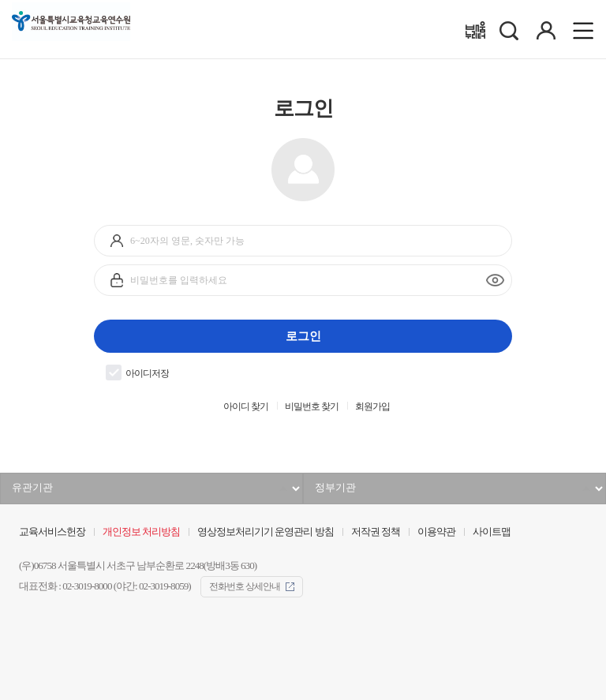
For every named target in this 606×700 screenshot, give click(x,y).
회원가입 (372, 407)
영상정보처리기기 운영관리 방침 (265, 532)
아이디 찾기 (246, 407)
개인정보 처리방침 (141, 532)
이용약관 (436, 532)
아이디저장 (137, 372)
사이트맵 (492, 532)
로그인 (303, 336)
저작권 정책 (376, 532)
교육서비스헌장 (52, 532)
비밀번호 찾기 (312, 407)
